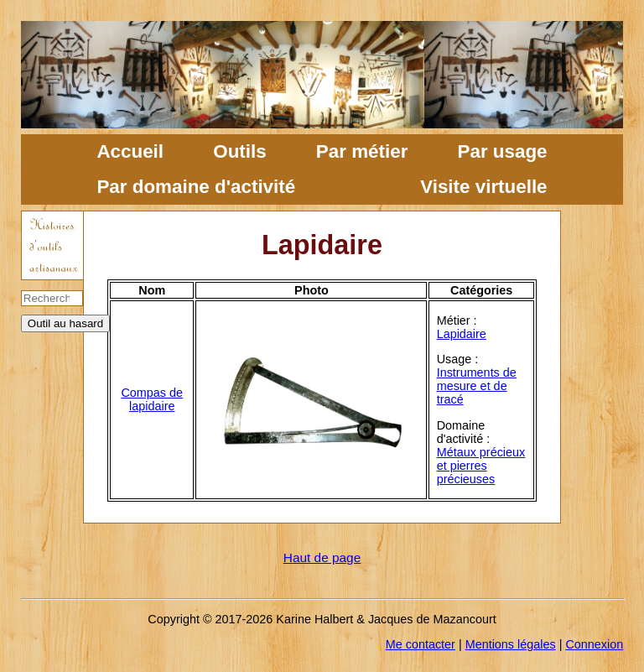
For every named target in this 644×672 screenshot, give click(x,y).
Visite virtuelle (483, 187)
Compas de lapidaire (152, 399)
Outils (239, 151)
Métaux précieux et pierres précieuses (481, 466)
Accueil (130, 151)
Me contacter (421, 644)
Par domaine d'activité (196, 187)
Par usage (503, 151)
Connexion (594, 644)
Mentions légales (511, 644)
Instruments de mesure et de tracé (477, 386)
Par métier (362, 151)
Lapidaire (462, 334)
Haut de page (322, 557)
